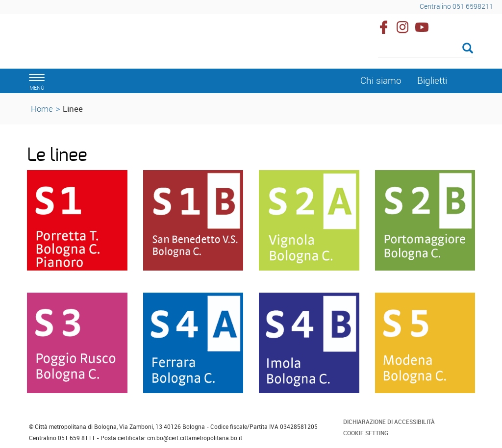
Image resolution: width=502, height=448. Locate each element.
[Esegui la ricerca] (468, 49)
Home (42, 109)
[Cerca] (426, 49)
